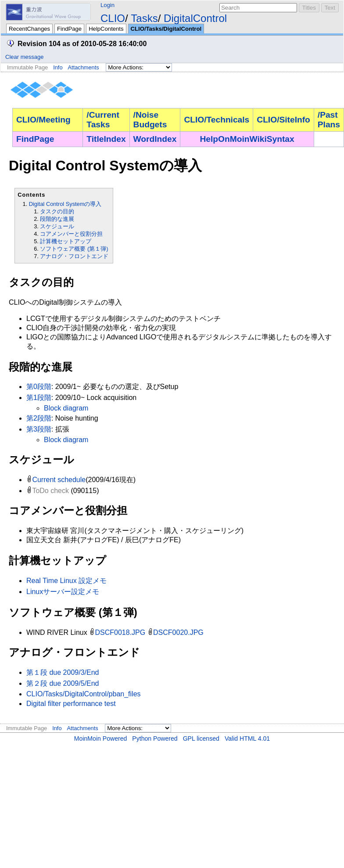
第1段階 (39, 398)
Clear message (24, 57)
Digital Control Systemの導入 (65, 204)
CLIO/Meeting (43, 120)
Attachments (84, 67)
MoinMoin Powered (101, 738)
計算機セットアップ (66, 241)
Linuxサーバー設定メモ (63, 592)
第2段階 (39, 418)
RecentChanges (29, 29)
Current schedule (59, 480)
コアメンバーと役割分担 (71, 234)
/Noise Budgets (150, 120)
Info (58, 67)
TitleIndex (106, 139)
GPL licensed (201, 738)
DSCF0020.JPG (178, 632)
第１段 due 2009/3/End (63, 672)
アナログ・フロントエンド (74, 256)
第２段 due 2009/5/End (63, 683)
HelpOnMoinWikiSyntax (247, 139)
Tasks (144, 18)
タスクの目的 (57, 211)
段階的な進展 (57, 219)
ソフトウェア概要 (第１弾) (74, 249)
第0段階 (39, 387)
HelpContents (106, 29)
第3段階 (39, 429)
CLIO (113, 18)
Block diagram (66, 408)
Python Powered (155, 738)
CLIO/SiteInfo (283, 120)
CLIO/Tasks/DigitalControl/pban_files (84, 694)
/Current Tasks (103, 120)
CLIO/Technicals (217, 120)
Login (107, 5)
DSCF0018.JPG (120, 632)
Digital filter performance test (71, 704)
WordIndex (155, 139)
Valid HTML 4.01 (247, 738)
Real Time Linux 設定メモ (66, 581)
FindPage (69, 29)
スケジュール (57, 226)
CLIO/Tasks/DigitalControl (166, 29)
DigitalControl (195, 18)
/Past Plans (329, 120)
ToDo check (50, 491)
